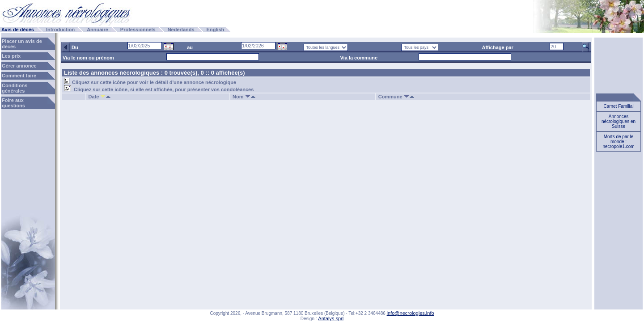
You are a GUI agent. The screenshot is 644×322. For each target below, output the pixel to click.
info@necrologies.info (411, 313)
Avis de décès (18, 30)
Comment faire (19, 76)
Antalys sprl (331, 318)
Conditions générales (15, 88)
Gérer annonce (19, 66)
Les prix (11, 56)
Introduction (60, 30)
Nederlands (181, 30)
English (216, 30)
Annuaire (97, 30)
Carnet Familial (618, 106)
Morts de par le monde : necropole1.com (618, 142)
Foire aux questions (13, 103)
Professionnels (138, 30)
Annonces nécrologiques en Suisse (619, 121)
